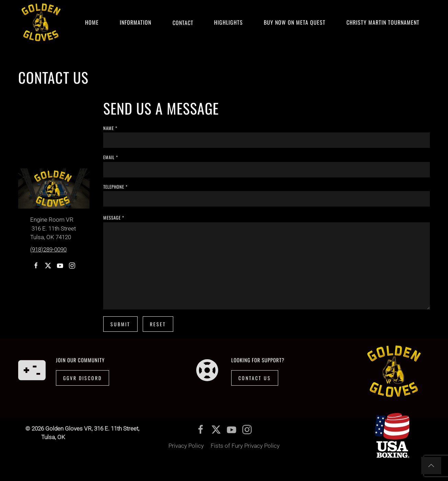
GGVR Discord (82, 378)
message (114, 218)
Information (135, 22)
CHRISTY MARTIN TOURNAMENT (383, 22)
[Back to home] (41, 22)
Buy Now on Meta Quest (295, 22)
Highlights (228, 22)
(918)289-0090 (48, 249)
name (110, 128)
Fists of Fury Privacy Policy (245, 446)
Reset (158, 324)
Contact (183, 22)
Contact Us (255, 378)
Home (92, 22)
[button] (431, 466)
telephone (115, 187)
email (111, 157)
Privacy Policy (186, 446)
